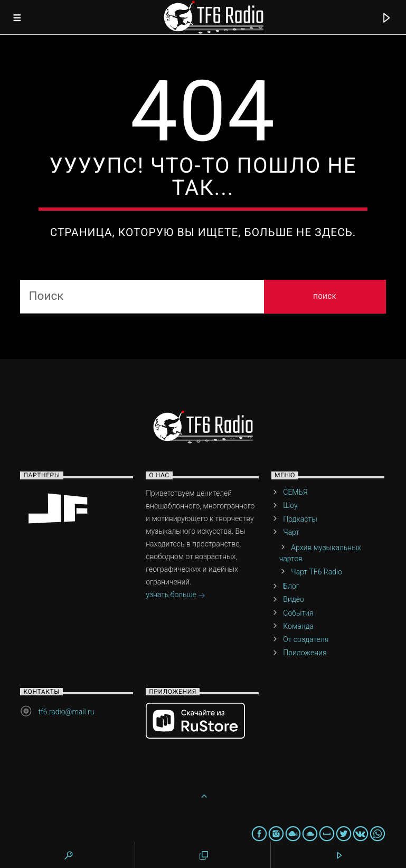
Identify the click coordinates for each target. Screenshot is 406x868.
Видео (294, 599)
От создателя (306, 639)
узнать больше (176, 596)
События (298, 613)
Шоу (290, 505)
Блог (291, 586)
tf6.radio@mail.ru (67, 712)
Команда (298, 626)
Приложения (305, 653)
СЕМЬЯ (295, 492)
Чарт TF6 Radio (317, 572)
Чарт (291, 532)
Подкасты (300, 519)
